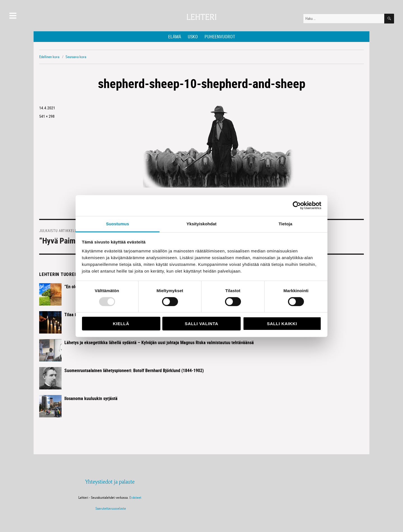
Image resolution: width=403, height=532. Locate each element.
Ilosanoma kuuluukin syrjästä (91, 398)
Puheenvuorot (220, 37)
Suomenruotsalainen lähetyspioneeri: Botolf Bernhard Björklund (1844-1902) (134, 370)
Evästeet (135, 497)
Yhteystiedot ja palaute (110, 482)
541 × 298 (47, 116)
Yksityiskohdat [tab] (201, 224)
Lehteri (201, 17)
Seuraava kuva (76, 57)
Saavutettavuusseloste (110, 508)
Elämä (175, 37)
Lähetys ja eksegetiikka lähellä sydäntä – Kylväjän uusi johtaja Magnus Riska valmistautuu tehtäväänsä (159, 342)
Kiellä (121, 324)
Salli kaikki (282, 324)
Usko (193, 37)
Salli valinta (201, 324)
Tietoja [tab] (286, 224)
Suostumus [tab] (118, 224)
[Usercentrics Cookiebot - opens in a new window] (297, 205)
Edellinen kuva (49, 57)
